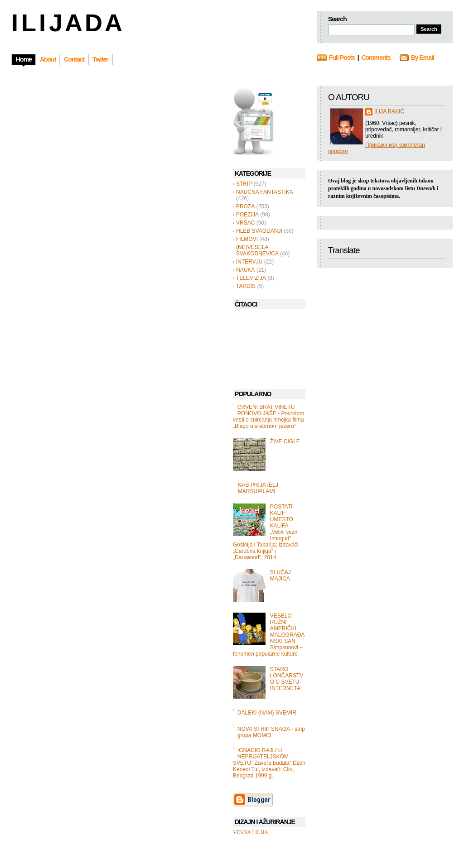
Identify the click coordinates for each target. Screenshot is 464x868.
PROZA (245, 206)
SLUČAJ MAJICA (280, 575)
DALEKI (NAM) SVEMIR (267, 713)
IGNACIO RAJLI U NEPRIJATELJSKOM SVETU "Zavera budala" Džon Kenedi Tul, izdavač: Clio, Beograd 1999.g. (269, 763)
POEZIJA (247, 215)
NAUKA (245, 270)
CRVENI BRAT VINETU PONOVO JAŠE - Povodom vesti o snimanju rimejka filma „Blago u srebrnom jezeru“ (268, 417)
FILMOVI (247, 239)
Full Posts (342, 58)
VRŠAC (245, 223)
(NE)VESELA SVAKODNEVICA (257, 250)
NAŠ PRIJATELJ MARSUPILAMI (258, 488)
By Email (423, 58)
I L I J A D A (66, 23)
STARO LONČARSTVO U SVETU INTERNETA (287, 679)
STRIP (244, 184)
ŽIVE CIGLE (285, 441)
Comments (376, 58)
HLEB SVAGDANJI (259, 231)
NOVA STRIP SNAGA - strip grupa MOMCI (271, 732)
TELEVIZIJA (251, 278)
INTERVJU (249, 262)
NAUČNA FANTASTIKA (265, 192)
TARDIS (246, 286)
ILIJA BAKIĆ (389, 111)
